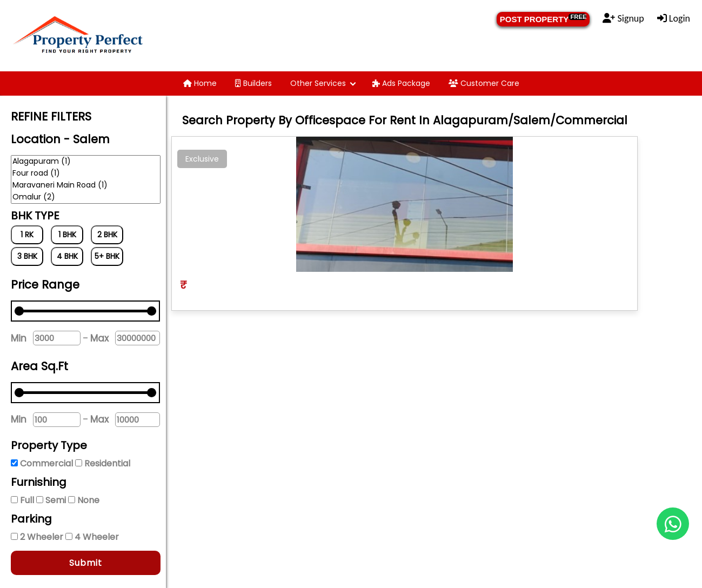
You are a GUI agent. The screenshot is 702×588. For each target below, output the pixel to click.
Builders (253, 83)
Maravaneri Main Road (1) (86, 185)
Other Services (318, 83)
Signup (623, 18)
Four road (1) (86, 173)
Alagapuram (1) (86, 162)
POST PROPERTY (543, 19)
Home (200, 83)
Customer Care (484, 83)
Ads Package (401, 83)
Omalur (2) (86, 197)
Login (674, 18)
